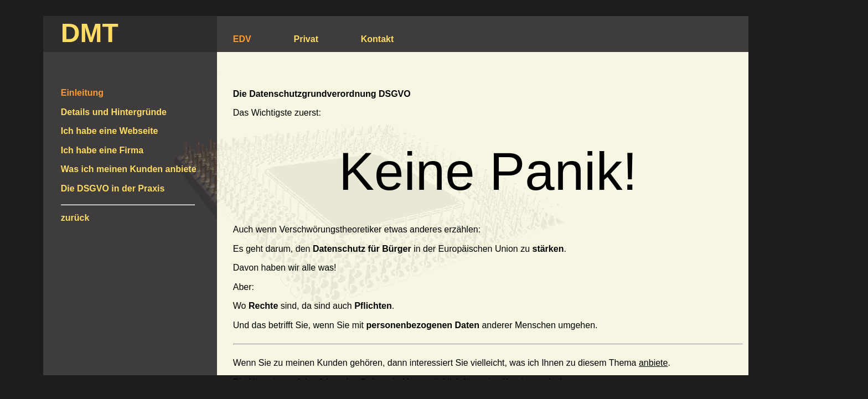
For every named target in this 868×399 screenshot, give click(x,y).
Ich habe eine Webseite (110, 131)
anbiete (653, 363)
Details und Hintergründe (114, 112)
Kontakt (378, 39)
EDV (242, 39)
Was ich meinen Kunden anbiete (129, 169)
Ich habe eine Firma (102, 150)
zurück (75, 218)
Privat (306, 39)
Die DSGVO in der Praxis (113, 188)
